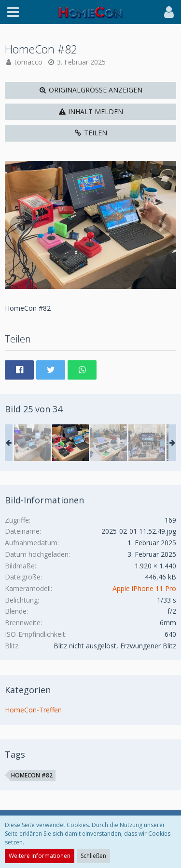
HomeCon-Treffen (33, 710)
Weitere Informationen (40, 856)
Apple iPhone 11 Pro (144, 588)
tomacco (28, 62)
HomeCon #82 (32, 775)
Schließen (93, 856)
